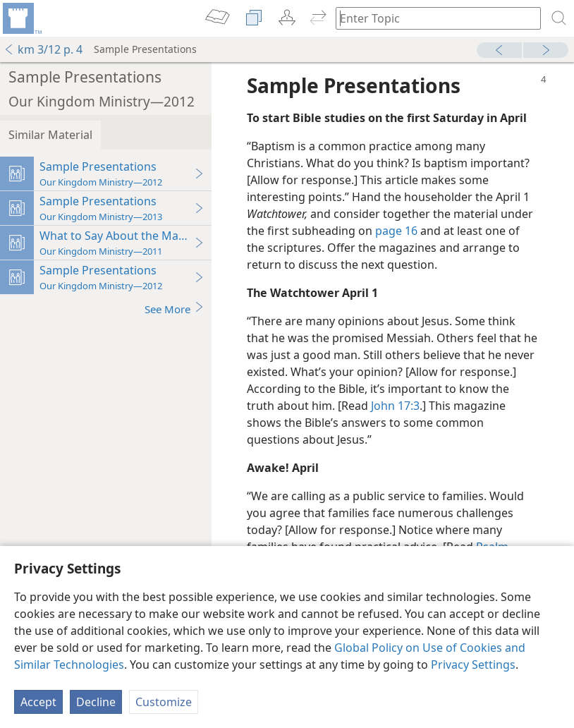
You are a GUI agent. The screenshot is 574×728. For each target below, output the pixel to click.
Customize (164, 702)
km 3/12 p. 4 (43, 49)
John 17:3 (395, 406)
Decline (96, 702)
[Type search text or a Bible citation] (432, 18)
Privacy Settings (473, 665)
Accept (38, 702)
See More (175, 309)
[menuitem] (21, 18)
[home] (21, 18)
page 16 (396, 231)
